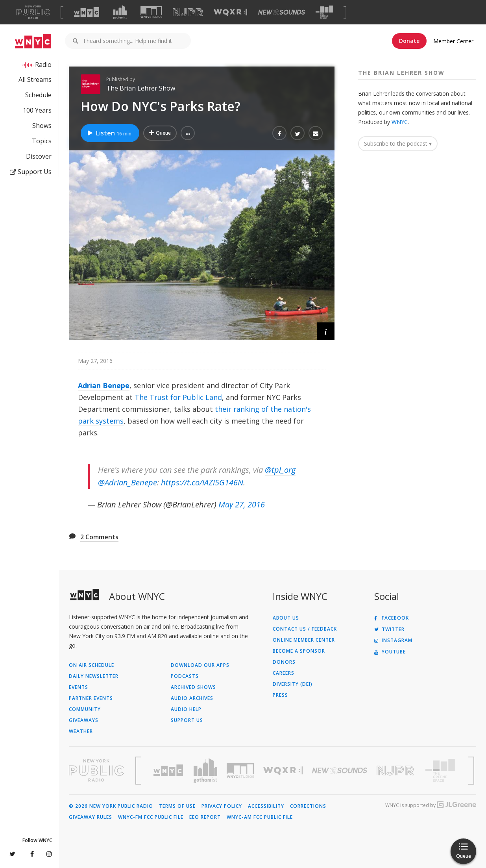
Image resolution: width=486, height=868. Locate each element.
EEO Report (205, 817)
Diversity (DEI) (293, 684)
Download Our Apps (200, 665)
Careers (284, 673)
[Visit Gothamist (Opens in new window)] (120, 12)
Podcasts (185, 676)
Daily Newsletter (94, 676)
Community (85, 709)
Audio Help (186, 709)
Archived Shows (193, 687)
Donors (284, 662)
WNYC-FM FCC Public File (151, 817)
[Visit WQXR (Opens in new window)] (230, 12)
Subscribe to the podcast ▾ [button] (398, 143)
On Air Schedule (91, 665)
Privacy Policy (222, 806)
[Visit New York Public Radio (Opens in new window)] (96, 770)
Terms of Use (177, 806)
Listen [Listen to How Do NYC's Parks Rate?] (109, 133)
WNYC (400, 122)
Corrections (308, 806)
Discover (39, 156)
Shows (42, 126)
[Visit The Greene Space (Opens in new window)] (324, 12)
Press (280, 695)
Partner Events (91, 698)
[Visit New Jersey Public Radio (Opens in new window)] (396, 771)
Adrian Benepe (104, 385)
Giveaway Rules (91, 817)
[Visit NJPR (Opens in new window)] (188, 12)
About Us (286, 618)
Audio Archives (192, 698)
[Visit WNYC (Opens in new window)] (87, 12)
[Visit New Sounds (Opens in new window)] (282, 12)
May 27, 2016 (242, 504)
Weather (81, 731)
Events (79, 687)
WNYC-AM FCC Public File (260, 817)
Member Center (453, 41)
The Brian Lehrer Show (141, 88)
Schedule (38, 95)
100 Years (37, 110)
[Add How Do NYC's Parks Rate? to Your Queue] (160, 133)
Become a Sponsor (299, 651)
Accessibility (266, 806)
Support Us (31, 172)
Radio (43, 65)
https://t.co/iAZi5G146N (202, 482)
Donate (409, 41)
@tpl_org (280, 470)
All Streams (35, 80)
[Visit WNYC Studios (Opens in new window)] (151, 12)
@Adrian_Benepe (128, 482)
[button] (188, 133)
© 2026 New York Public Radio (111, 806)
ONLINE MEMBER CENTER (304, 640)
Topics (42, 141)
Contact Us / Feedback (305, 629)
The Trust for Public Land (178, 397)
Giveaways (84, 720)
